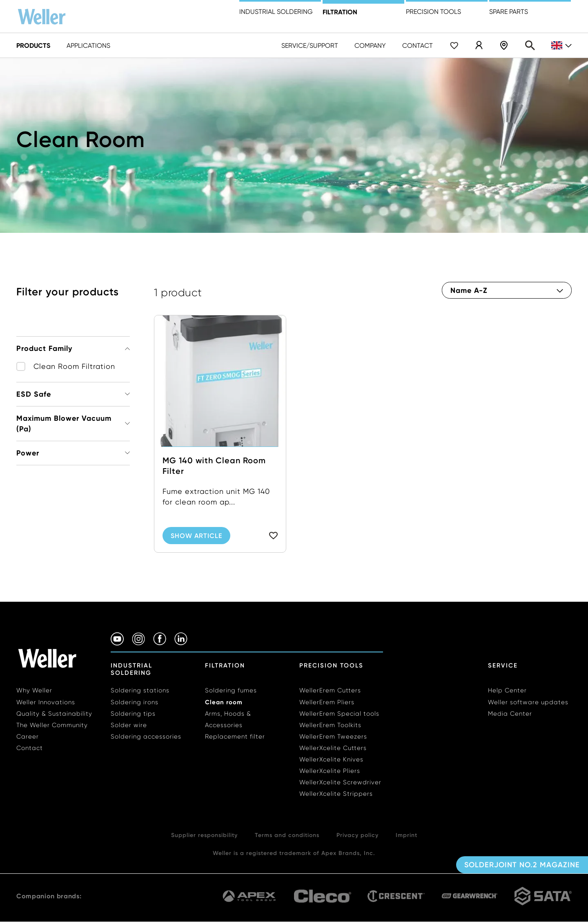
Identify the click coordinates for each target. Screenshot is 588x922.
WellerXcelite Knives (331, 759)
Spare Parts (509, 12)
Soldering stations (140, 690)
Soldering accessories (146, 737)
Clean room (224, 702)
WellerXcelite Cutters (333, 748)
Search (530, 45)
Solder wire (129, 725)
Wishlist (454, 45)
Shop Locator (504, 45)
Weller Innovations (46, 702)
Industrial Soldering (276, 12)
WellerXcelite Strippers (336, 794)
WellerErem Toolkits (330, 725)
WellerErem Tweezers (333, 737)
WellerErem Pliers (327, 702)
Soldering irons (135, 702)
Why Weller (34, 690)
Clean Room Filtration (74, 366)
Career (28, 737)
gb (561, 46)
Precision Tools (331, 665)
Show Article (196, 536)
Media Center (510, 714)
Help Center (507, 690)
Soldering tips (133, 714)
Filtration (340, 12)
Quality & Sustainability (54, 714)
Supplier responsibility (204, 835)
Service (503, 665)
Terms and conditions (287, 835)
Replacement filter (235, 737)
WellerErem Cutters (330, 690)
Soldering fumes (231, 690)
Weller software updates (528, 702)
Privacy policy (357, 835)
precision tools (433, 12)
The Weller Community (52, 725)
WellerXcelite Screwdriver (340, 782)
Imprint (406, 835)
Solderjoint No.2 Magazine (522, 865)
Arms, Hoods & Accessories (228, 719)
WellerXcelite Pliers (330, 771)
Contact (418, 46)
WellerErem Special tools (339, 714)
